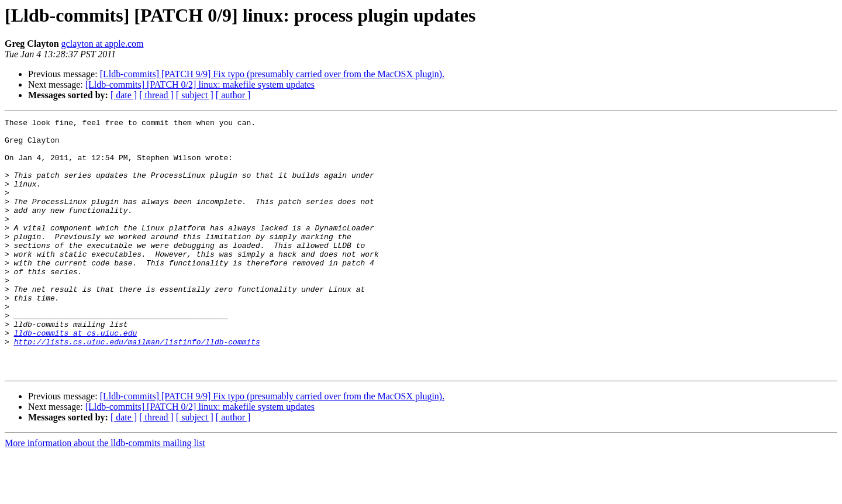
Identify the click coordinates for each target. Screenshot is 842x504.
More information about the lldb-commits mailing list (105, 494)
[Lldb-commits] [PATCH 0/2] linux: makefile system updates (200, 84)
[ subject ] (195, 95)
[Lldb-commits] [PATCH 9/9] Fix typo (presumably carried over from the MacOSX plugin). (272, 74)
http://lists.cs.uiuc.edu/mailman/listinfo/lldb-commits (137, 387)
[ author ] (233, 95)
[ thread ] (156, 95)
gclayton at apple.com (103, 44)
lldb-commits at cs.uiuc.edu (76, 377)
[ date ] (124, 95)
